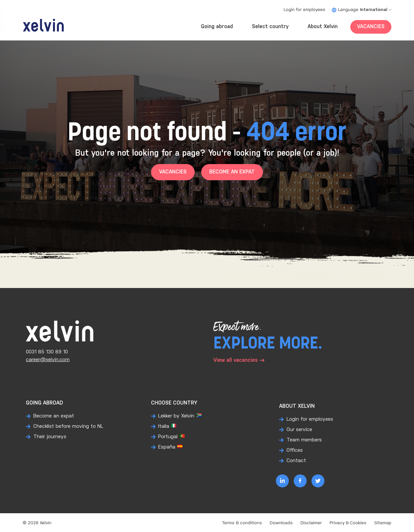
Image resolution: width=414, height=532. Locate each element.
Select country (270, 27)
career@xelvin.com (48, 360)
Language (362, 10)
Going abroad (217, 27)
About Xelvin (323, 27)
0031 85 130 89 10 (47, 352)
